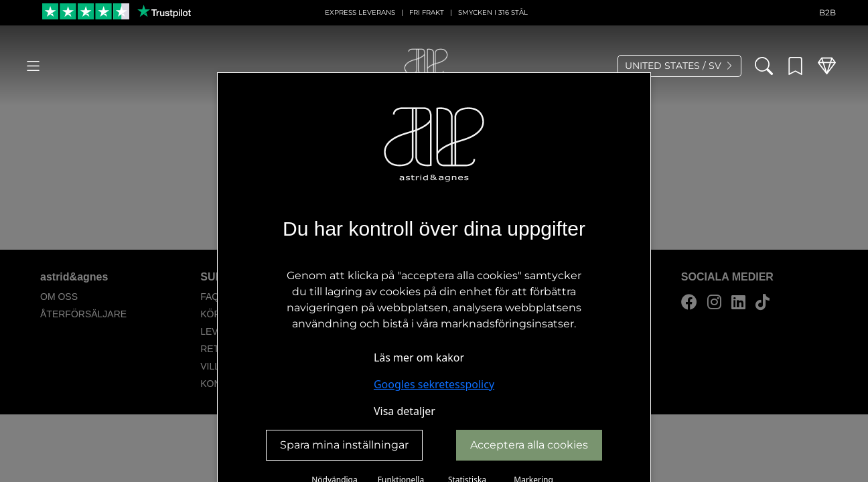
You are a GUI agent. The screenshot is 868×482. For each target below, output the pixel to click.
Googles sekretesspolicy (434, 384)
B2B (827, 12)
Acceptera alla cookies (529, 445)
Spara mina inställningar (344, 445)
